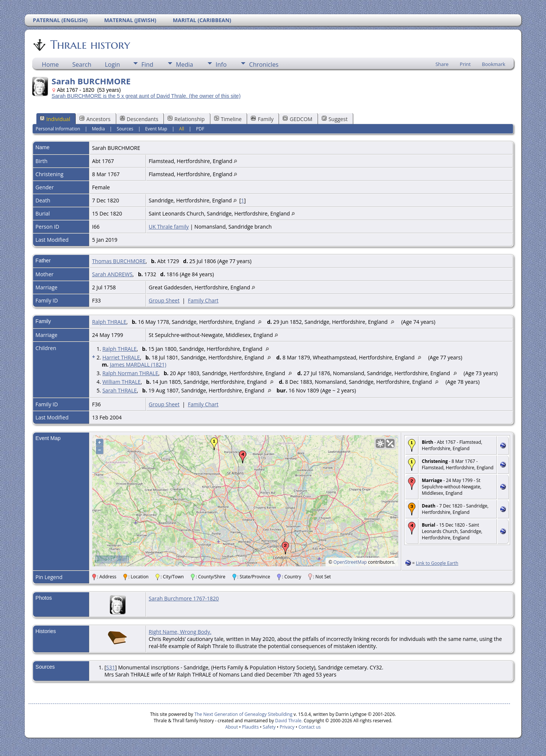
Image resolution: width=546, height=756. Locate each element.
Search (82, 64)
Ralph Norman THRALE (130, 373)
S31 (111, 667)
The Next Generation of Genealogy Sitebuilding (243, 714)
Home (50, 64)
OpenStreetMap (350, 562)
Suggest (335, 119)
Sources (125, 129)
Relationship (186, 119)
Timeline (228, 119)
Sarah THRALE (120, 390)
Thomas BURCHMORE (119, 261)
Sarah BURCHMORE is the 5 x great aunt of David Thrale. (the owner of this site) (146, 96)
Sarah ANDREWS (112, 274)
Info (221, 64)
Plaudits (250, 727)
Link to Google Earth (437, 563)
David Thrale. (288, 721)
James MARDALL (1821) (138, 365)
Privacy (287, 727)
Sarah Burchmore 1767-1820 (184, 598)
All (181, 129)
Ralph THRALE (109, 322)
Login (112, 64)
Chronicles (264, 64)
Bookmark (493, 64)
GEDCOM (297, 119)
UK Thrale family (169, 227)
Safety (269, 727)
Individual (55, 119)
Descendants (139, 119)
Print (465, 64)
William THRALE (121, 382)
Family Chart (203, 300)
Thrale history (90, 45)
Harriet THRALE (121, 357)
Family (262, 119)
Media (184, 64)
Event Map (156, 129)
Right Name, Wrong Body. (180, 632)
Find (147, 64)
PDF (200, 129)
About (232, 727)
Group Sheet (164, 300)
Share (442, 64)
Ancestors (95, 119)
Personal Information (58, 129)
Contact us (310, 727)
